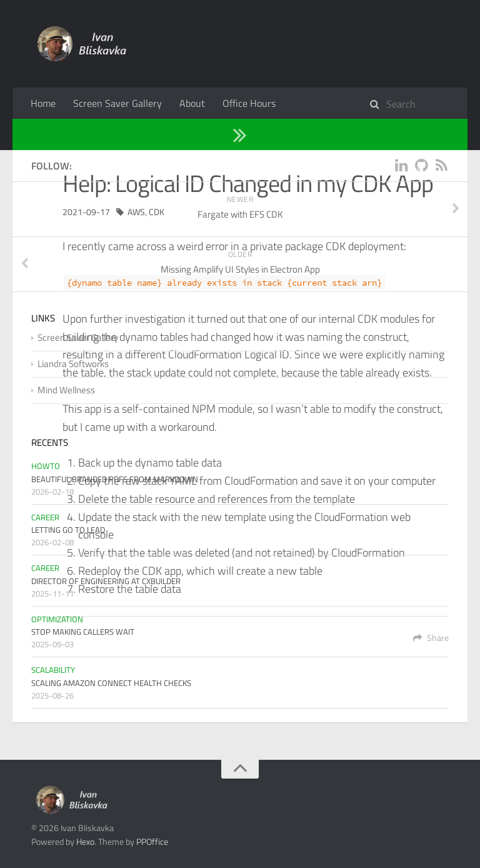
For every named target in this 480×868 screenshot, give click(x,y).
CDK (157, 212)
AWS (136, 212)
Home (43, 103)
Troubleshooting (107, 134)
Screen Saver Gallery (117, 103)
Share (431, 638)
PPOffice (152, 841)
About (192, 103)
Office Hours (249, 103)
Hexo (85, 841)
